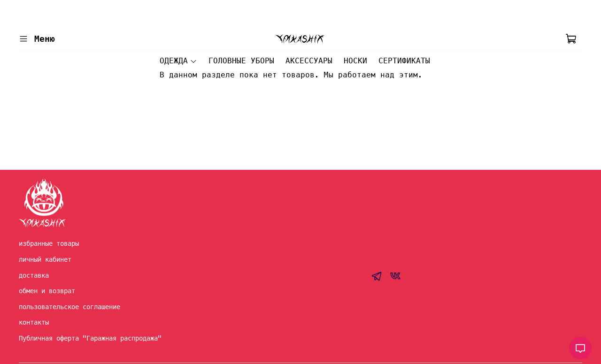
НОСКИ (355, 61)
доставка (34, 275)
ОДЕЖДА (178, 61)
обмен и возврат (47, 291)
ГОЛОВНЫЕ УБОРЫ (241, 61)
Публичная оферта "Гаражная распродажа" (90, 338)
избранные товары (49, 243)
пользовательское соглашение (69, 307)
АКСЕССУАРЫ (309, 61)
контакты (34, 322)
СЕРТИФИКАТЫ (404, 61)
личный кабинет (45, 259)
